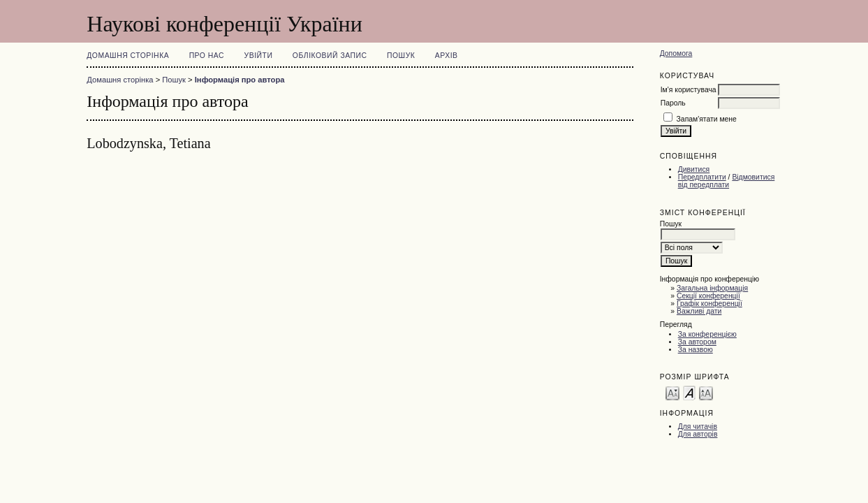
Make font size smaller (672, 392)
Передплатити (702, 177)
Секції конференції (708, 296)
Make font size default (689, 392)
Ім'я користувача (689, 90)
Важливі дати (699, 311)
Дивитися (694, 169)
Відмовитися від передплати (727, 181)
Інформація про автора (240, 80)
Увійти (259, 56)
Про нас (207, 56)
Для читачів (698, 427)
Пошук (401, 56)
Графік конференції (709, 304)
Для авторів (698, 434)
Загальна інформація (712, 288)
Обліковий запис (330, 56)
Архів (447, 56)
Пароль (673, 103)
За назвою (696, 350)
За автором (697, 342)
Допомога (676, 53)
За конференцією (707, 334)
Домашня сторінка (128, 56)
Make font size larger (706, 392)
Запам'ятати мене (707, 119)
